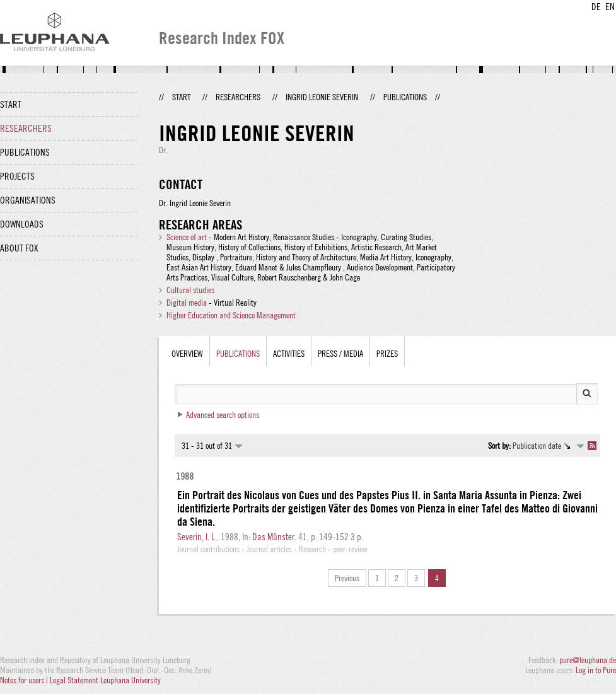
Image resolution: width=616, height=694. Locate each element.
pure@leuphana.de (588, 660)
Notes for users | (25, 680)
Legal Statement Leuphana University (105, 680)
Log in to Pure (596, 670)
